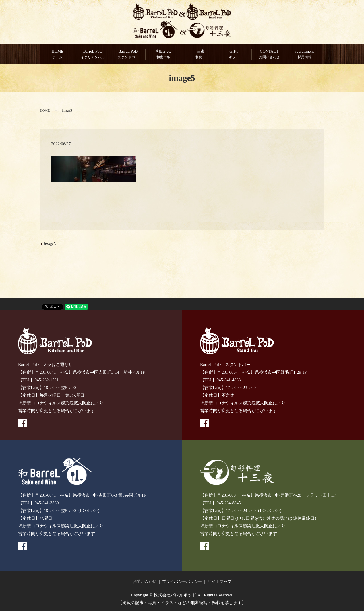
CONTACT (269, 55)
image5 (50, 244)
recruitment (305, 55)
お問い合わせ (144, 582)
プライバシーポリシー (182, 582)
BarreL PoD (93, 55)
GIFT (234, 55)
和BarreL (163, 55)
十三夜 (199, 55)
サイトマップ (220, 582)
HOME (57, 55)
